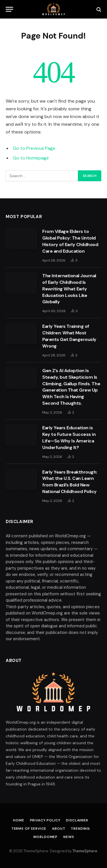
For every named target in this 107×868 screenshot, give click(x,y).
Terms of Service (29, 829)
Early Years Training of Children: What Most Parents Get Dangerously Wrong (69, 336)
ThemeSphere (85, 851)
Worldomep (46, 837)
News (69, 837)
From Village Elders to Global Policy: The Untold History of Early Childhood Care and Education (70, 241)
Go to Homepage (31, 158)
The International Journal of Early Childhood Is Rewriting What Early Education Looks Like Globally (69, 289)
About (58, 829)
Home (19, 820)
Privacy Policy (45, 820)
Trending (80, 829)
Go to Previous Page (34, 148)
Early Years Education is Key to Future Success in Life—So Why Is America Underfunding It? (69, 438)
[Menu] (9, 9)
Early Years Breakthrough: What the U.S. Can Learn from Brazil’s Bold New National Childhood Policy (70, 482)
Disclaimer (77, 820)
